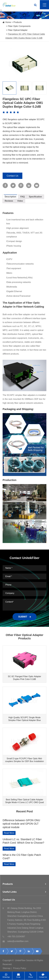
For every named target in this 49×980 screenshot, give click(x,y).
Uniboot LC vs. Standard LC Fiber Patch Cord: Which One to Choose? (23, 841)
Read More (9, 833)
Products (18, 22)
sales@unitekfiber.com (15, 943)
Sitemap (6, 970)
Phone (31, 975)
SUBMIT (25, 617)
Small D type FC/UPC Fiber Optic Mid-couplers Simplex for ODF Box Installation (24, 760)
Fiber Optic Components (19, 26)
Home (8, 22)
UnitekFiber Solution (24, 962)
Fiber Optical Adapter (18, 30)
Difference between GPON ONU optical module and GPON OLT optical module (21, 824)
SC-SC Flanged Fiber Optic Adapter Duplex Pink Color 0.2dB (24, 678)
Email (18, 975)
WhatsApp (6, 975)
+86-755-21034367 (14, 938)
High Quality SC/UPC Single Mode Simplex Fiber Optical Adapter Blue (24, 719)
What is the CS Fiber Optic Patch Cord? (22, 857)
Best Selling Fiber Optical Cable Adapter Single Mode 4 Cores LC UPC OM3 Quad (24, 801)
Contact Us (12, 176)
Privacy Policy (20, 970)
